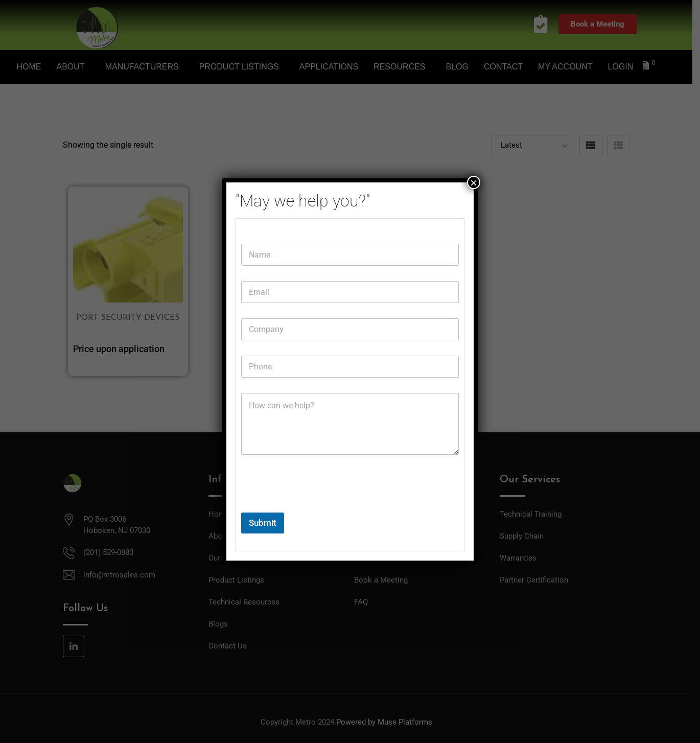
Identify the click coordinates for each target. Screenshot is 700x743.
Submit (263, 523)
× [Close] (474, 182)
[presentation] (319, 506)
